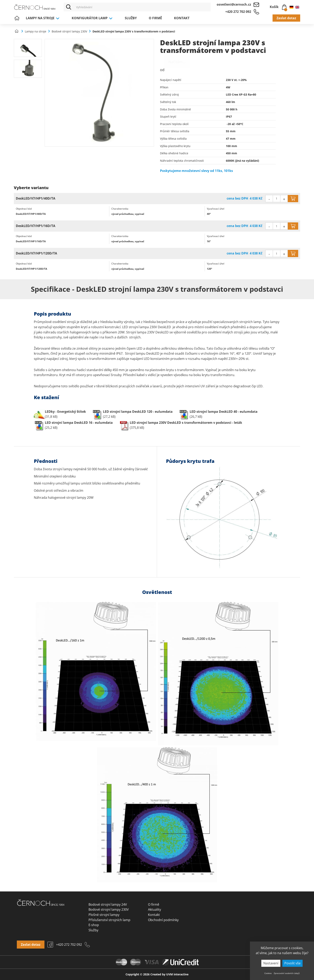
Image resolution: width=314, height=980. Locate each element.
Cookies (268, 973)
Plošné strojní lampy (104, 915)
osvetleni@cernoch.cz (234, 4)
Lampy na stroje (43, 18)
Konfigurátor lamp (92, 18)
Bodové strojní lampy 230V (109, 909)
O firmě (155, 18)
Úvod (17, 18)
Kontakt (182, 18)
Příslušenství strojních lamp (109, 920)
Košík (278, 6)
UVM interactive (177, 974)
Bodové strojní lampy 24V (108, 904)
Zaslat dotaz (286, 18)
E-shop (94, 925)
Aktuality (154, 909)
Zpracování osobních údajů (287, 973)
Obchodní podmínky (163, 920)
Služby (131, 18)
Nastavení (271, 963)
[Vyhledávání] (142, 7)
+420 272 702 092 (238, 12)
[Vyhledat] (69, 7)
